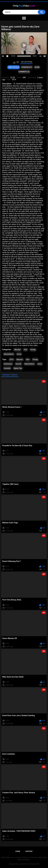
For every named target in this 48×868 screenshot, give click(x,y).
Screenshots (27, 67)
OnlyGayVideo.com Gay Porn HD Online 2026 (24, 864)
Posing (33, 350)
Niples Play (18, 368)
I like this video (14, 62)
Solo (26, 350)
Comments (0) (24, 72)
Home (18, 851)
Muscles (17, 350)
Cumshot (7, 368)
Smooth (18, 364)
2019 (11, 360)
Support (29, 851)
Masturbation (9, 354)
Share (37, 67)
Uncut (19, 354)
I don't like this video (18, 62)
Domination (8, 364)
